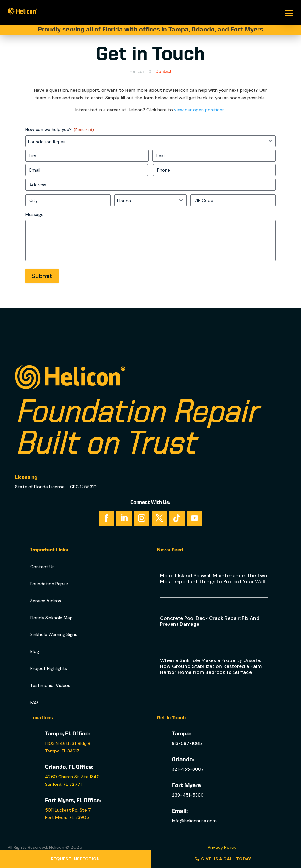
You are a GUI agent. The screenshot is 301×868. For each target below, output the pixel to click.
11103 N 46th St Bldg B (68, 743)
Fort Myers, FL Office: (73, 801)
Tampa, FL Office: (67, 734)
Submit (42, 276)
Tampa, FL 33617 (62, 751)
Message (34, 214)
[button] (289, 13)
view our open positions (199, 110)
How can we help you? (60, 130)
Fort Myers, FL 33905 (67, 817)
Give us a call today (226, 859)
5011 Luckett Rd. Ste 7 (68, 810)
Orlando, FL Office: (69, 767)
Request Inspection (75, 859)
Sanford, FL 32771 (63, 784)
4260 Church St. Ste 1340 (72, 777)
